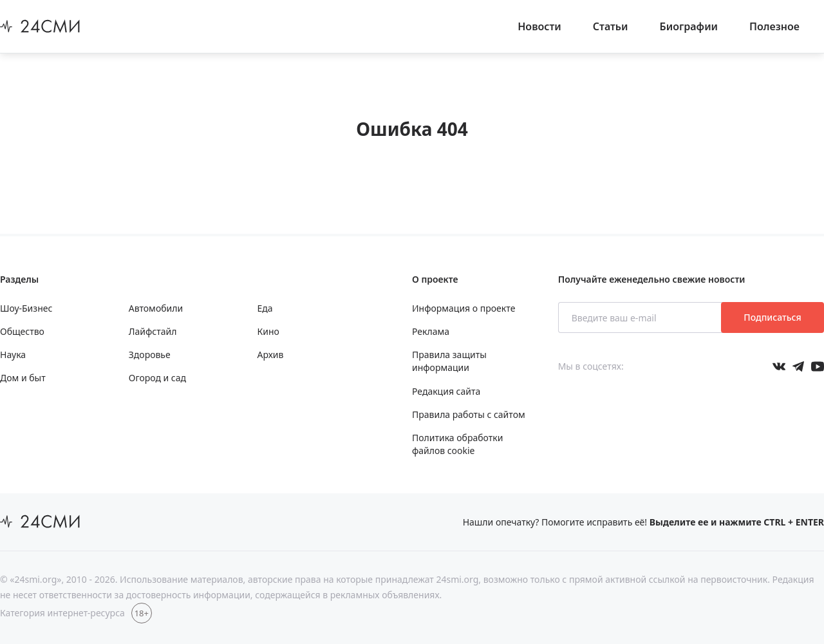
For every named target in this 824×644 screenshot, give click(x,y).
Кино (268, 331)
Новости (539, 26)
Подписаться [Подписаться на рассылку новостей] (772, 317)
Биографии (689, 26)
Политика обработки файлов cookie (457, 444)
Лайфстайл (153, 331)
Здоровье (150, 355)
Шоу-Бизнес (26, 308)
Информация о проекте (464, 308)
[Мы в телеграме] (798, 366)
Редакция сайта (446, 391)
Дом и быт (23, 378)
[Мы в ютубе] (818, 366)
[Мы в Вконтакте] (779, 366)
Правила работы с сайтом (469, 414)
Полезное (774, 26)
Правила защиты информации (449, 361)
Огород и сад (157, 378)
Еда (265, 308)
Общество (22, 331)
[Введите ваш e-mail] (641, 317)
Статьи (611, 26)
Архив (271, 355)
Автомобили (156, 308)
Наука (13, 355)
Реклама (431, 331)
